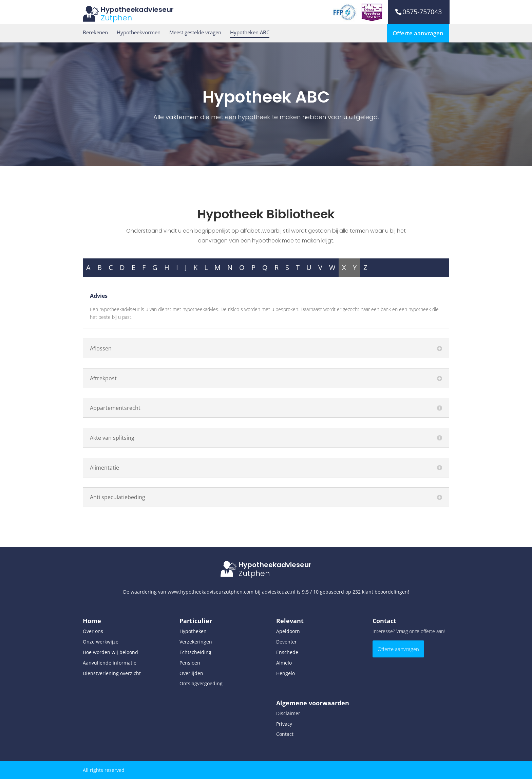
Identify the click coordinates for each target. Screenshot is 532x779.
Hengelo (286, 673)
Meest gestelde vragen (195, 32)
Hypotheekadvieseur (137, 10)
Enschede (287, 652)
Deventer (287, 642)
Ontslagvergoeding (201, 683)
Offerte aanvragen (418, 33)
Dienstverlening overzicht (112, 673)
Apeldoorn (288, 631)
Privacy (284, 724)
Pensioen (190, 663)
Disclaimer (288, 713)
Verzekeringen (196, 642)
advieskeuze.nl (279, 592)
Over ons (93, 631)
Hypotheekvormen (139, 32)
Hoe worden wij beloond (110, 652)
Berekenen (95, 32)
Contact (285, 734)
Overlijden (191, 673)
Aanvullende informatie (110, 663)
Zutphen (116, 18)
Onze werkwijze (101, 642)
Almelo (284, 663)
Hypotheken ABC (250, 32)
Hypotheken (193, 631)
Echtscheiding (195, 652)
